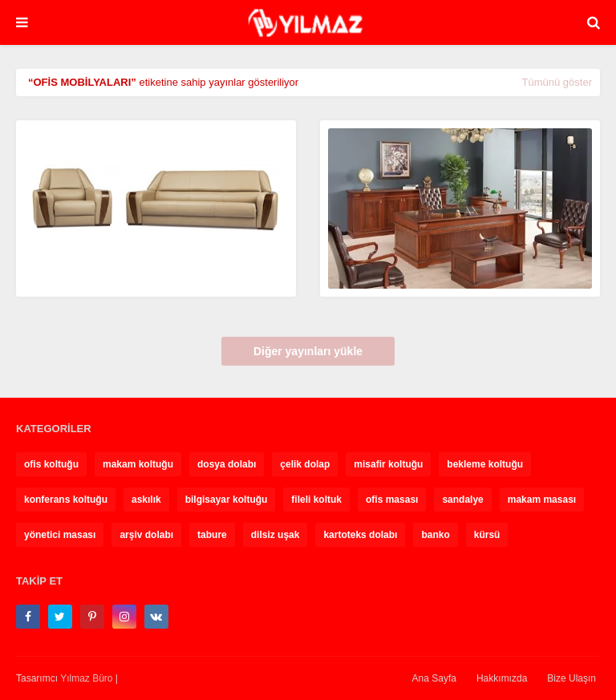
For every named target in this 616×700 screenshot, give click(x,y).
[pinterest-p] (92, 617)
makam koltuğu (138, 464)
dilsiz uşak (276, 535)
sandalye (462, 500)
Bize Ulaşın (571, 678)
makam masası (542, 500)
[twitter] (60, 617)
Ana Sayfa (434, 678)
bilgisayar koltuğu (227, 500)
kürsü (487, 535)
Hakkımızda (502, 678)
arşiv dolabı (146, 535)
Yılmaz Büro (86, 678)
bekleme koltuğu (485, 464)
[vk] (156, 617)
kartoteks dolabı (360, 535)
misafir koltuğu (388, 464)
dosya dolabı (227, 464)
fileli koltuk (316, 500)
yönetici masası (60, 535)
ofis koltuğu (51, 464)
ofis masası (392, 500)
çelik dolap (305, 464)
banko (435, 535)
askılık (146, 500)
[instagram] (124, 617)
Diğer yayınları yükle (308, 351)
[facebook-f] (28, 617)
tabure (212, 535)
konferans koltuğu (66, 500)
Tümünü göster (557, 82)
